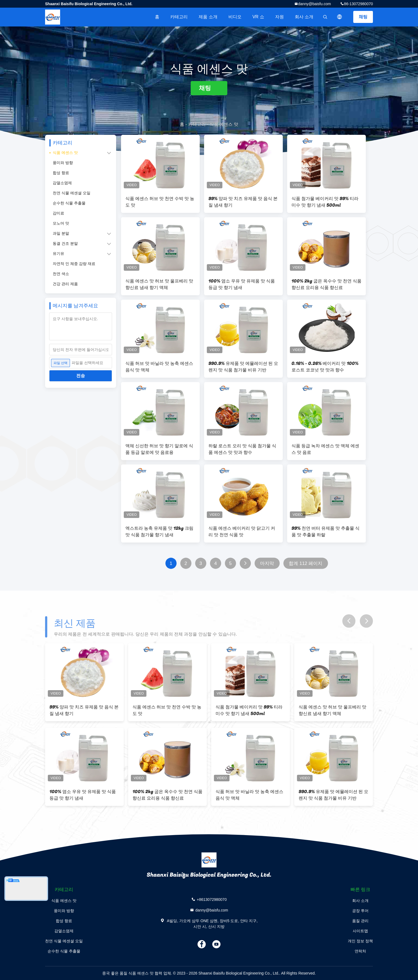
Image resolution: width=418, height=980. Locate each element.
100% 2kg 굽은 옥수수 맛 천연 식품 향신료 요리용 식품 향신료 (326, 284)
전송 (81, 376)
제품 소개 (208, 17)
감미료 (58, 213)
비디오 (235, 17)
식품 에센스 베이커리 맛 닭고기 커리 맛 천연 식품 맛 (242, 532)
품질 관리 (360, 921)
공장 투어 (360, 911)
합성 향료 (61, 173)
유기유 (58, 254)
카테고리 (179, 17)
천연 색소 (61, 274)
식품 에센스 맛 (65, 153)
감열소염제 (62, 183)
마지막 (267, 563)
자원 (279, 17)
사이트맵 (360, 931)
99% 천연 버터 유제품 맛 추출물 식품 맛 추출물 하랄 (326, 532)
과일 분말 (61, 233)
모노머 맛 (61, 223)
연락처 (360, 951)
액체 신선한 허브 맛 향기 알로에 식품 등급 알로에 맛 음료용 (159, 449)
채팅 (363, 17)
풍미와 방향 (63, 163)
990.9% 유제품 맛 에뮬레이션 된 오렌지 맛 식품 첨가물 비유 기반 (243, 367)
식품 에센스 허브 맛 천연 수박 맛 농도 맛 (160, 202)
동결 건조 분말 (65, 243)
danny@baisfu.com (314, 4)
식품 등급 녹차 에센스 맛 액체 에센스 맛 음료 (325, 449)
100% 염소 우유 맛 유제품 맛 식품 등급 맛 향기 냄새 (242, 284)
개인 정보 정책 (360, 941)
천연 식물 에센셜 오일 (72, 193)
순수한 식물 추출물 (69, 203)
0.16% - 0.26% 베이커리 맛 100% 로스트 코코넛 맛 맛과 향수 (325, 367)
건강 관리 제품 (65, 284)
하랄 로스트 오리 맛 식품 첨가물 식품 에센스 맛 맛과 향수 (242, 449)
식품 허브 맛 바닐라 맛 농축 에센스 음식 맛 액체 (159, 367)
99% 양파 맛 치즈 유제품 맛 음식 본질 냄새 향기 (243, 202)
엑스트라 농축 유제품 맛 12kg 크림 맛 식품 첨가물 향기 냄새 (159, 532)
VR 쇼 (258, 17)
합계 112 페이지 (306, 563)
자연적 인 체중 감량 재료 (74, 264)
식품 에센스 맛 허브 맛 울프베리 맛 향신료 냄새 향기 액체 (159, 284)
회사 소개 (304, 17)
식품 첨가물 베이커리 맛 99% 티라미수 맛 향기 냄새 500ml (325, 202)
